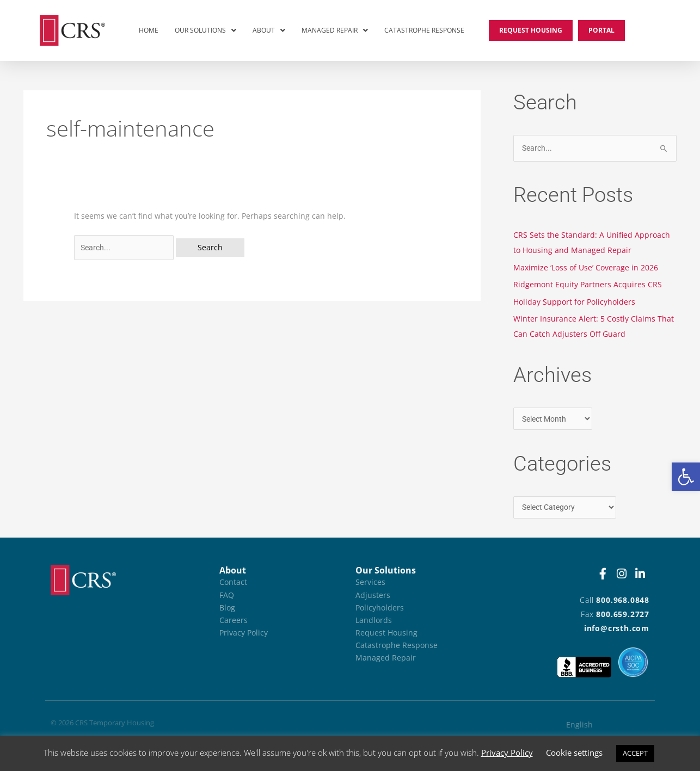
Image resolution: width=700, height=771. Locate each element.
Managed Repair (335, 30)
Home (149, 30)
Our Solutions (205, 30)
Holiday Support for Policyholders (574, 302)
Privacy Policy (507, 753)
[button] (686, 477)
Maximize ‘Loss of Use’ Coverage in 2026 (586, 267)
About (269, 30)
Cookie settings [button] (574, 753)
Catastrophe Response (424, 30)
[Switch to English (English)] (598, 725)
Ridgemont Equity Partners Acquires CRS (588, 284)
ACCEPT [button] (635, 753)
